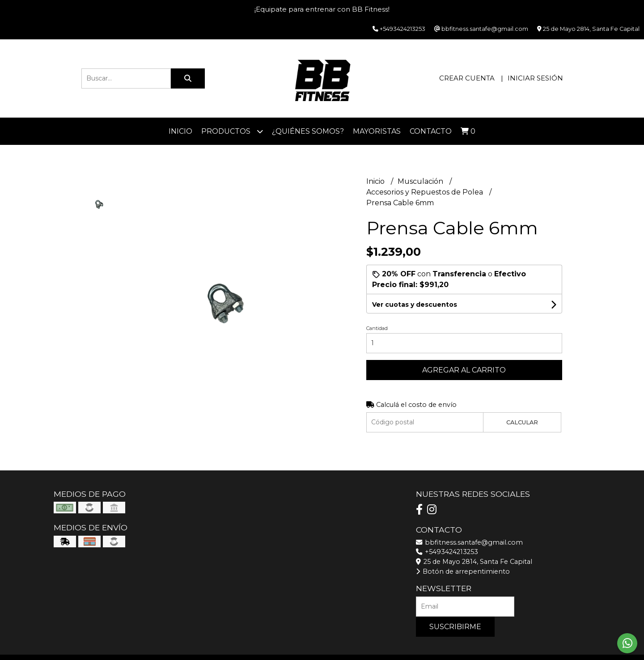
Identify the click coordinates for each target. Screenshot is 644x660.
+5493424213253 (447, 552)
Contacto (431, 131)
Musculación (421, 181)
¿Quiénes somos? (308, 131)
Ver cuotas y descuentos (415, 305)
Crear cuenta (467, 78)
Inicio (180, 131)
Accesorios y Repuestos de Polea (426, 192)
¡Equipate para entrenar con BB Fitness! (322, 9)
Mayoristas (377, 131)
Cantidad (377, 328)
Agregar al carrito (464, 370)
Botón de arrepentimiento (463, 571)
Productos (232, 131)
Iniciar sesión (535, 78)
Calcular (522, 422)
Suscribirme (455, 627)
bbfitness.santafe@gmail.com (469, 542)
